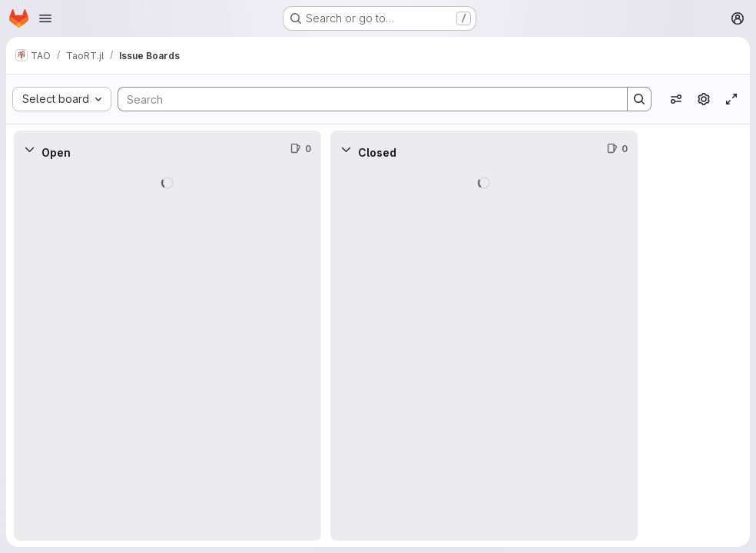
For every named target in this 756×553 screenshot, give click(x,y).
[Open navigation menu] (45, 18)
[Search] (365, 99)
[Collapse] (29, 149)
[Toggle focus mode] (731, 99)
